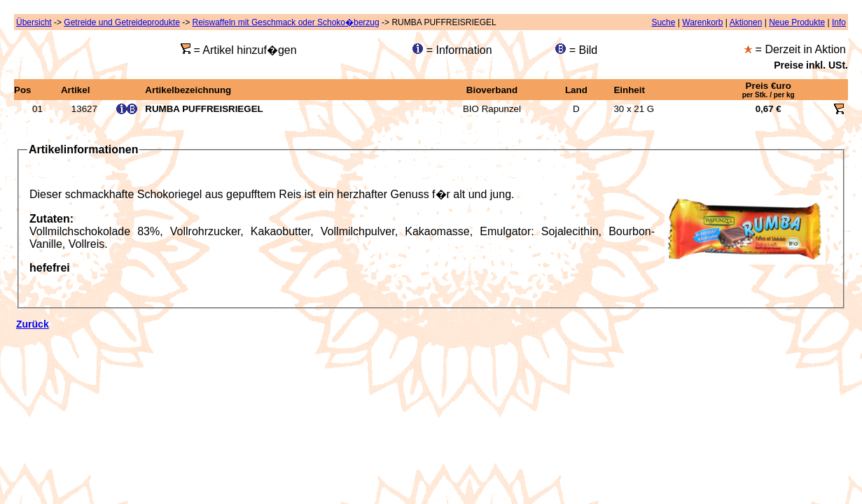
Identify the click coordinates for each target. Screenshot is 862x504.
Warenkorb (702, 22)
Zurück (33, 324)
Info (839, 22)
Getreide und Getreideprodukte (121, 22)
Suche (663, 22)
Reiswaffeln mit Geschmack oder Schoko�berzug (285, 22)
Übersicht (34, 22)
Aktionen (746, 22)
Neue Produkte (797, 22)
